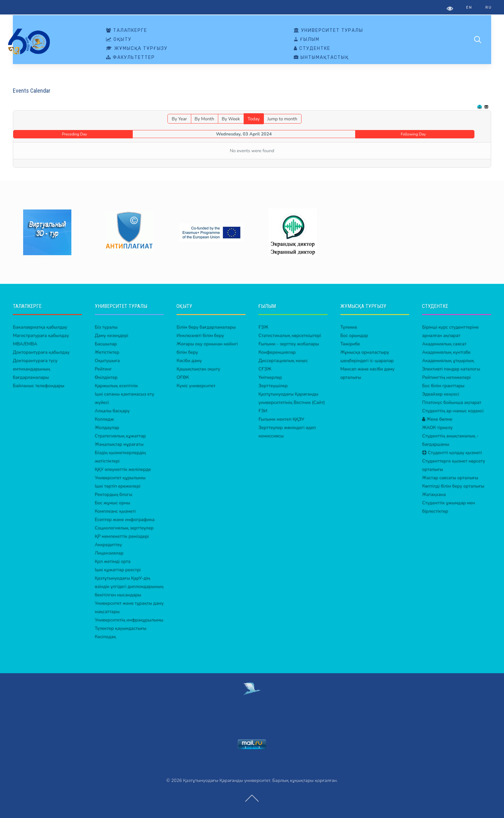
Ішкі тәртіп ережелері (118, 486)
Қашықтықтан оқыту (198, 369)
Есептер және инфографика (125, 520)
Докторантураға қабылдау (41, 352)
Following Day (413, 134)
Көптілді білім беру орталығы (453, 486)
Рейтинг (103, 369)
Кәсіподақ (105, 637)
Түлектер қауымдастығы (121, 628)
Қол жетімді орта (113, 561)
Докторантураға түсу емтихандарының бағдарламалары (35, 369)
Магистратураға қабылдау (41, 335)
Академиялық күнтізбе (446, 352)
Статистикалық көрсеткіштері (290, 335)
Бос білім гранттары (443, 386)
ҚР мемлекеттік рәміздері (122, 536)
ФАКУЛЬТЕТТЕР (130, 58)
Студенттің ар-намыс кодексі (453, 411)
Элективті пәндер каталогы (451, 369)
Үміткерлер (270, 377)
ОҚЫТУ (119, 40)
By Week (231, 119)
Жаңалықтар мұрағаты (119, 444)
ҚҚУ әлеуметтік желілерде (123, 469)
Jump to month (282, 119)
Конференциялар (277, 352)
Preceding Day (75, 134)
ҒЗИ (263, 411)
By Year (179, 119)
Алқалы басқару (112, 411)
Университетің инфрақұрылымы (129, 620)
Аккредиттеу (108, 545)
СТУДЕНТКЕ (312, 49)
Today (254, 119)
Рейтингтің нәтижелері (446, 377)
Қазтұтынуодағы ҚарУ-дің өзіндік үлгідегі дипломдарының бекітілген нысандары (129, 586)
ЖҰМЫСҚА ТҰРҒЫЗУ (137, 49)
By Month (204, 119)
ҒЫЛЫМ (307, 40)
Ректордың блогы (114, 494)
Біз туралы (106, 327)
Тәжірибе (350, 344)
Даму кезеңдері (112, 335)
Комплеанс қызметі (115, 511)
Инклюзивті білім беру (200, 335)
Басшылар (106, 344)
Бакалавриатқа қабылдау (40, 327)
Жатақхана (434, 494)
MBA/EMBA (25, 344)
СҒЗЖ (265, 369)
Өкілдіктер (106, 377)
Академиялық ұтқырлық (448, 361)
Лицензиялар (109, 553)
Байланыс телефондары (39, 386)
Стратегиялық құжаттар (120, 436)
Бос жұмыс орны (113, 503)
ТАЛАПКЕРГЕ (127, 31)
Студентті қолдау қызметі (452, 453)
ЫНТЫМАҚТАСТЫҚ (321, 58)
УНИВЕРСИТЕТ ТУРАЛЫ (328, 31)
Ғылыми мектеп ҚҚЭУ (281, 419)
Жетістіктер (107, 352)
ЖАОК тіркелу (437, 428)
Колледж (104, 419)
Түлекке (349, 327)
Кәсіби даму (189, 361)
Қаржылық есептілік (116, 386)
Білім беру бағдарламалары (206, 327)
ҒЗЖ (263, 327)
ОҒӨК (183, 377)
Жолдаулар (107, 428)
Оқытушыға (107, 361)
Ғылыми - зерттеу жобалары (289, 344)
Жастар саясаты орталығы (450, 478)
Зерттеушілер (273, 386)
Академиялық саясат (444, 344)
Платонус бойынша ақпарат (452, 402)
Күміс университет (196, 386)
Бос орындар (354, 335)
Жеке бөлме (437, 419)
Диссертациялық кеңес (283, 361)
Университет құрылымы (120, 478)
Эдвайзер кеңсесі (441, 394)
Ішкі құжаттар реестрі (118, 570)
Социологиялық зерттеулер (124, 528)
